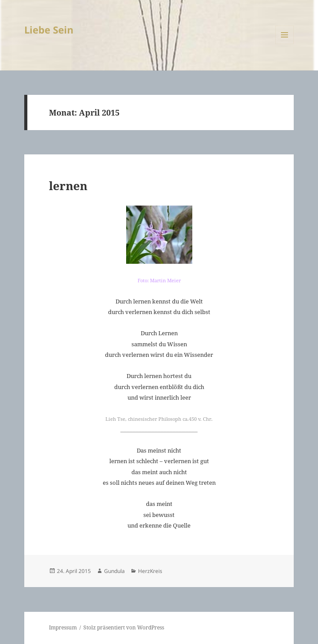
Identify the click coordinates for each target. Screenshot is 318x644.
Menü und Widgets (285, 44)
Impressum (63, 627)
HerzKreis (150, 571)
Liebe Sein (49, 30)
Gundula (114, 571)
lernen (68, 186)
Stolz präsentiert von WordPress (124, 627)
